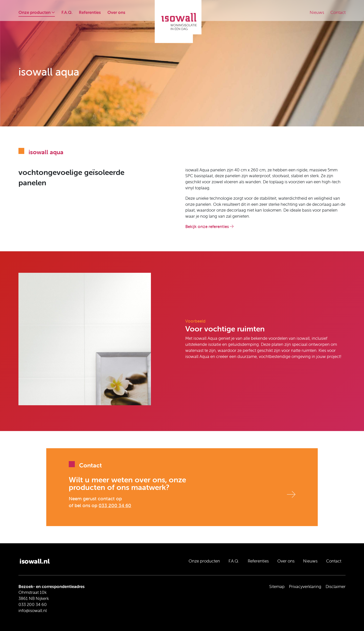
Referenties (90, 12)
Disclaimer (336, 587)
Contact (338, 12)
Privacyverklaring (305, 587)
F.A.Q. (67, 12)
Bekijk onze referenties (209, 227)
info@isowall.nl (33, 611)
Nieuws (317, 12)
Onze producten (37, 12)
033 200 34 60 (115, 505)
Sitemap (277, 587)
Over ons (116, 12)
